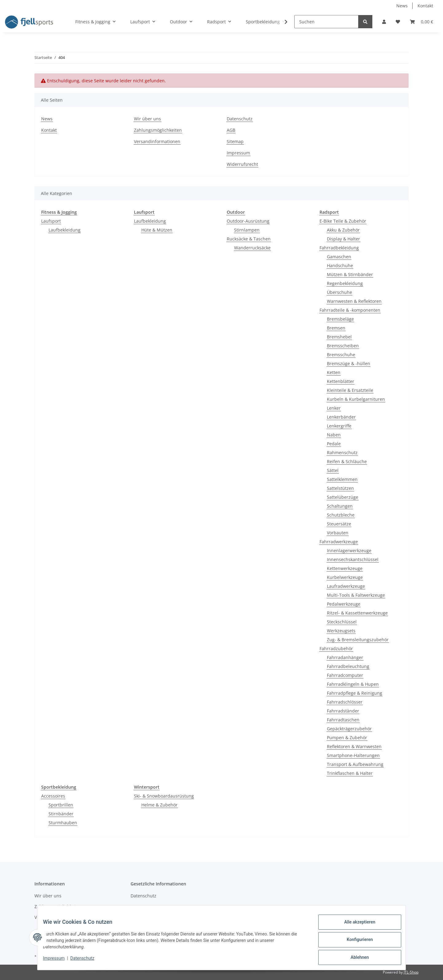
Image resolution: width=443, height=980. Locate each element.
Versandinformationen (157, 141)
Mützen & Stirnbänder (350, 274)
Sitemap (235, 141)
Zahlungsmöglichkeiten (158, 130)
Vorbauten (338, 533)
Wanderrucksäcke (252, 248)
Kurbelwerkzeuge (345, 577)
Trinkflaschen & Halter (350, 773)
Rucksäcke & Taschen (249, 239)
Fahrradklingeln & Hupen (353, 684)
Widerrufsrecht (242, 164)
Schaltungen (340, 506)
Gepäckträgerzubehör (349, 729)
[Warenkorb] (421, 22)
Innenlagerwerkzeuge (349, 551)
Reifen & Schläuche (347, 461)
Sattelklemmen (342, 479)
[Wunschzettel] (398, 22)
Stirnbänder (61, 814)
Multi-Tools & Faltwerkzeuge (356, 595)
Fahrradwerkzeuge (339, 542)
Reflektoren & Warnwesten (354, 746)
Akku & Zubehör (343, 230)
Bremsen (336, 328)
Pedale (334, 444)
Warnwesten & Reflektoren (354, 301)
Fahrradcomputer (345, 675)
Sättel (333, 470)
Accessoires (53, 796)
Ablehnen (355, 958)
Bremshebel (339, 337)
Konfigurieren (355, 942)
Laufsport (51, 221)
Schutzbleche (341, 515)
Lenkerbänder (341, 417)
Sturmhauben (63, 823)
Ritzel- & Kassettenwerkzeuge (357, 613)
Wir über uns (147, 119)
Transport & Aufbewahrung (355, 764)
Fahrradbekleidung (339, 248)
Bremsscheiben (343, 346)
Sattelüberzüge (343, 497)
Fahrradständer (343, 711)
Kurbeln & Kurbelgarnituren (356, 399)
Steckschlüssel (342, 622)
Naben (334, 435)
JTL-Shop (411, 972)
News (402, 6)
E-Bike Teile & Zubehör (343, 221)
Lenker (334, 408)
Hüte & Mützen (157, 230)
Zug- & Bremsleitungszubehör (358, 640)
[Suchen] (326, 22)
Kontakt (425, 6)
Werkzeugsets (341, 631)
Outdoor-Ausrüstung (248, 221)
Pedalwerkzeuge (344, 604)
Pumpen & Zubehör (347, 738)
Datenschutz (240, 119)
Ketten (334, 372)
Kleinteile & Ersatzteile (350, 390)
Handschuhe (340, 265)
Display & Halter (343, 239)
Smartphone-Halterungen (353, 755)
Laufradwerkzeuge (346, 586)
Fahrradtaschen (343, 720)
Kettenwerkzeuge (345, 568)
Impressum (238, 153)
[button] (384, 22)
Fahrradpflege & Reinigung (355, 693)
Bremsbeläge (340, 319)
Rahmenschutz (342, 453)
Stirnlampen (247, 230)
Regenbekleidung (345, 283)
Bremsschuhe (341, 355)
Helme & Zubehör (159, 805)
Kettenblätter (341, 381)
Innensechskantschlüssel (353, 559)
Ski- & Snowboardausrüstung (164, 796)
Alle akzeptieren (355, 926)
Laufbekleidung (65, 230)
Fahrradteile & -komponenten (350, 310)
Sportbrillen (61, 805)
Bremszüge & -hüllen (349, 363)
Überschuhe (339, 292)
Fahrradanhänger (345, 657)
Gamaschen (339, 257)
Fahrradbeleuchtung (348, 666)
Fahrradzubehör (336, 648)
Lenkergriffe (339, 426)
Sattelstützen (340, 488)
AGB (231, 130)
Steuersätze (339, 524)
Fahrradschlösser (345, 702)
